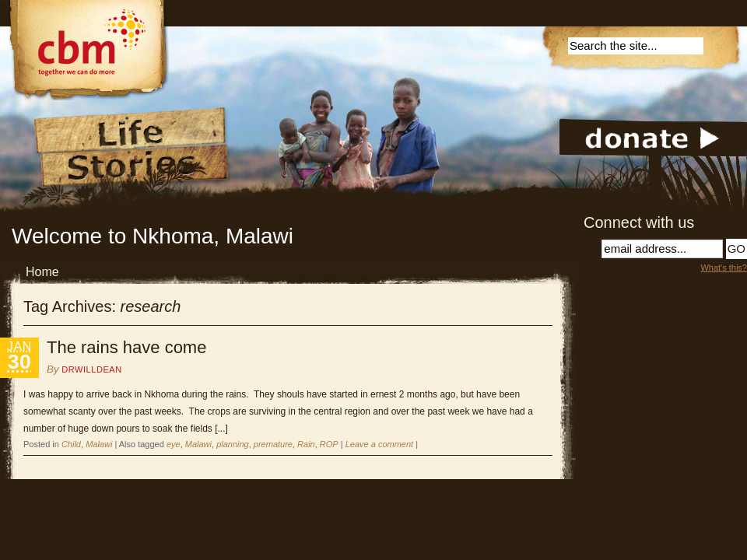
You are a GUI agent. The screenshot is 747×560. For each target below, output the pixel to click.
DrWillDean (91, 369)
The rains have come (126, 347)
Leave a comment (379, 444)
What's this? (724, 268)
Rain (306, 444)
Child (71, 444)
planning (233, 444)
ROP (329, 444)
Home (42, 272)
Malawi (99, 444)
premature (273, 444)
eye (174, 444)
